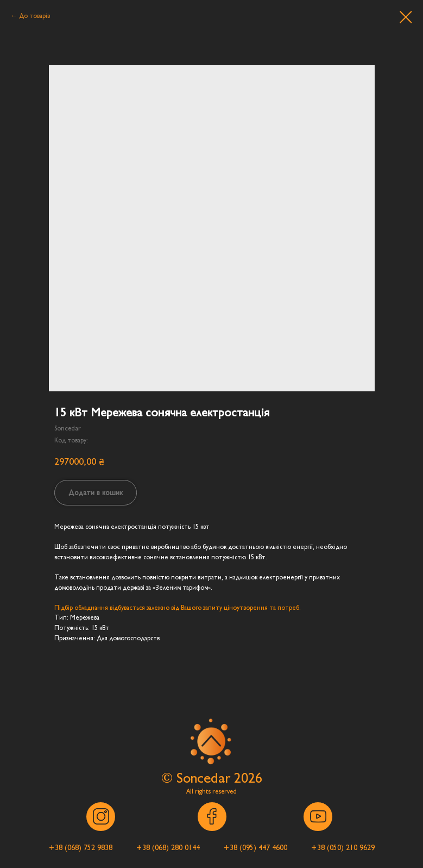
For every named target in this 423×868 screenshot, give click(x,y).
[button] (81, 848)
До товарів (34, 16)
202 (245, 778)
